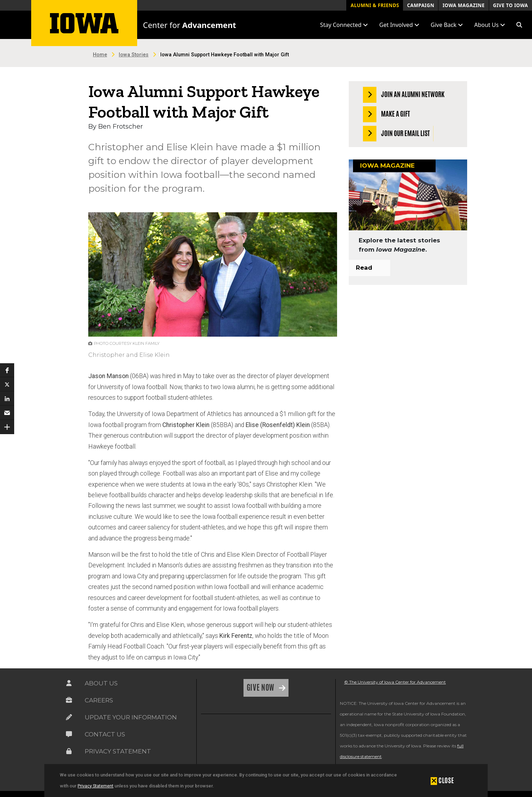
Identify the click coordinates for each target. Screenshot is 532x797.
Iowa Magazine (464, 5)
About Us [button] (490, 25)
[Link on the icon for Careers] (69, 700)
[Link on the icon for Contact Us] (69, 734)
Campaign (421, 5)
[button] (519, 25)
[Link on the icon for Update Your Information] (69, 717)
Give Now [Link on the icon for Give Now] (261, 687)
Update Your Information (131, 717)
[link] (217, 737)
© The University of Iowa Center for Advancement (395, 682)
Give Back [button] (447, 25)
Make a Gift (387, 114)
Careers (99, 700)
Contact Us (105, 734)
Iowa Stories (134, 55)
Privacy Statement (96, 786)
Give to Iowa (511, 5)
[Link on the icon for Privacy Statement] (69, 751)
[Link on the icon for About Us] (69, 683)
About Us (101, 683)
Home (100, 55)
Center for (189, 25)
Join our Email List (396, 134)
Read (364, 268)
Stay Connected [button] (344, 25)
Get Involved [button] (399, 25)
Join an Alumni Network (404, 95)
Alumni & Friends (375, 5)
